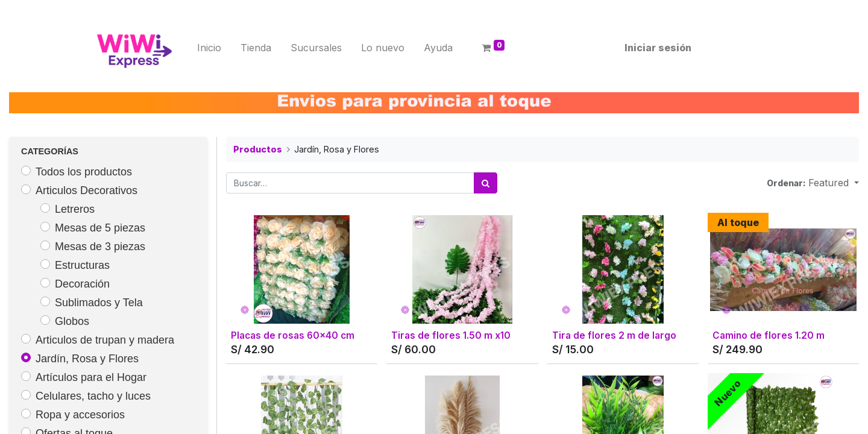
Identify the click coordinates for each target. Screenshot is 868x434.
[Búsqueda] (486, 183)
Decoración (82, 284)
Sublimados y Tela (99, 303)
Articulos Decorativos (86, 190)
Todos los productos (84, 172)
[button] (834, 183)
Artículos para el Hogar (91, 377)
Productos (258, 149)
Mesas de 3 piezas (100, 247)
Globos (72, 321)
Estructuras (82, 265)
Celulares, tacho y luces (93, 396)
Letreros (75, 209)
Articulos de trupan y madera (105, 340)
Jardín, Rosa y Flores (87, 359)
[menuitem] (213, 48)
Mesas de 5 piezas (100, 228)
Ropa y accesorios (80, 415)
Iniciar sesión (654, 48)
